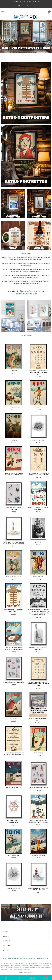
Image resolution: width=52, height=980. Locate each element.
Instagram (26, 294)
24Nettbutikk (30, 972)
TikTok (35, 294)
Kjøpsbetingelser (13, 959)
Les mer (7, 969)
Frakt (5, 959)
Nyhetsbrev (40, 959)
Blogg (47, 959)
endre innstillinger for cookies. (21, 969)
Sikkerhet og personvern (28, 959)
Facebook (18, 294)
